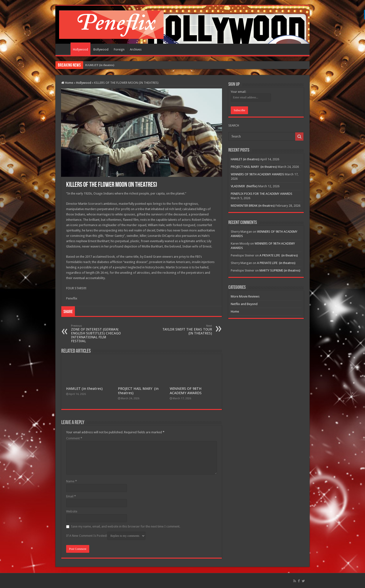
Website (72, 511)
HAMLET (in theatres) (100, 65)
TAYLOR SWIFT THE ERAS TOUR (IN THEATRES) (187, 330)
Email (71, 496)
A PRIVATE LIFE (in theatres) (279, 255)
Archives (136, 49)
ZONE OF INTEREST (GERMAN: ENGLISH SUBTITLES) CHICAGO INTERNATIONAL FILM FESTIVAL (96, 334)
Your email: (238, 92)
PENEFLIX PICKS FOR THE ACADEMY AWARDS (262, 194)
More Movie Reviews (245, 296)
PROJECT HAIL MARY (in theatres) (254, 167)
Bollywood (101, 49)
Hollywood (80, 49)
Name (71, 481)
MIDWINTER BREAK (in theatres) (253, 206)
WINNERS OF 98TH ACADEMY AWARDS (186, 391)
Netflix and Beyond (244, 304)
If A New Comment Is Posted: (106, 536)
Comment (74, 438)
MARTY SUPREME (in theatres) (280, 270)
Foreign (119, 49)
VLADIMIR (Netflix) (244, 186)
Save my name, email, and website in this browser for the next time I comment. (126, 526)
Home (64, 49)
